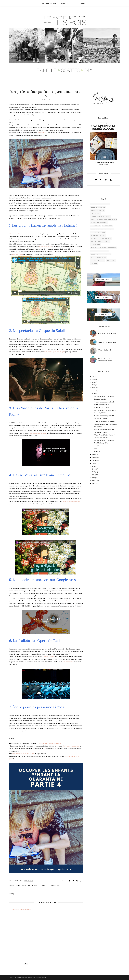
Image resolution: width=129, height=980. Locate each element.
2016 (94, 463)
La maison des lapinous (99, 251)
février (96, 449)
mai (95, 391)
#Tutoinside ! (95, 213)
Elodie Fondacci (49, 657)
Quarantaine (55, 886)
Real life (94, 204)
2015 (94, 466)
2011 (93, 478)
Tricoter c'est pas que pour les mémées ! (106, 220)
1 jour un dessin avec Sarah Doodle (49, 743)
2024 (94, 376)
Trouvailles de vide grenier (101, 238)
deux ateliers (42, 133)
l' (63, 662)
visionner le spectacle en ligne (55, 352)
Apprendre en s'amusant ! (28, 886)
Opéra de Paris (69, 662)
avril (95, 394)
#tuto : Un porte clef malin (107, 342)
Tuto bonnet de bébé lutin (107, 333)
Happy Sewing (104, 204)
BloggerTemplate (42, 977)
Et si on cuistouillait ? (99, 223)
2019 (94, 454)
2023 (94, 379)
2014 (94, 469)
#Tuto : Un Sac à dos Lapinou (105, 351)
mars (95, 446)
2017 (93, 460)
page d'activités (17, 254)
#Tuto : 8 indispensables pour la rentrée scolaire (103, 163)
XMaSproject (107, 226)
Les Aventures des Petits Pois (22, 977)
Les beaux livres (97, 229)
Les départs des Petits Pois (101, 254)
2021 (93, 385)
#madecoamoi (95, 226)
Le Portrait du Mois (98, 235)
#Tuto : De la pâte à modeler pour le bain (105, 360)
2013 (93, 472)
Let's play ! (109, 229)
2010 (94, 481)
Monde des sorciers (72, 601)
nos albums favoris (46, 247)
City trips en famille (98, 257)
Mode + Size (111, 260)
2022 (94, 382)
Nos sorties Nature (98, 232)
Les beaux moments (98, 207)
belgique (94, 263)
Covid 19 (44, 886)
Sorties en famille (97, 210)
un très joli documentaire (72, 501)
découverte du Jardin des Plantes (23, 754)
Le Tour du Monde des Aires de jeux (104, 248)
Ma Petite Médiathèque (71, 746)
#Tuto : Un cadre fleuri (102, 407)
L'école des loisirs (15, 234)
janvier (96, 452)
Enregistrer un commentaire (21, 909)
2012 (93, 475)
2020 (94, 388)
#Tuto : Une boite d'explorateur (105, 421)
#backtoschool (104, 242)
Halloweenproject (98, 260)
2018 (94, 457)
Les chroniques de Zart (38, 433)
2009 (94, 483)
